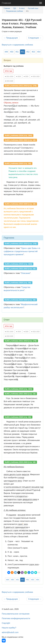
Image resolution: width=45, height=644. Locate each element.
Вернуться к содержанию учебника (17, 45)
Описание (26, 273)
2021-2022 (35, 76)
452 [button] (28, 52)
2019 (19, 76)
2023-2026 (9, 81)
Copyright (6, 623)
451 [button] (17, 52)
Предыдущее (11, 38)
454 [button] (39, 52)
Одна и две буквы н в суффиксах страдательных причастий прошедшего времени (22, 251)
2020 (26, 76)
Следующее (35, 38)
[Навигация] (41, 3)
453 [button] (33, 52)
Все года (9, 71)
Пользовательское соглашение (16, 614)
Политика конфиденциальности (16, 618)
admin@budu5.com (10, 632)
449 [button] (6, 52)
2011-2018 (9, 76)
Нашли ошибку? (9, 628)
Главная (6, 3)
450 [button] (12, 52)
